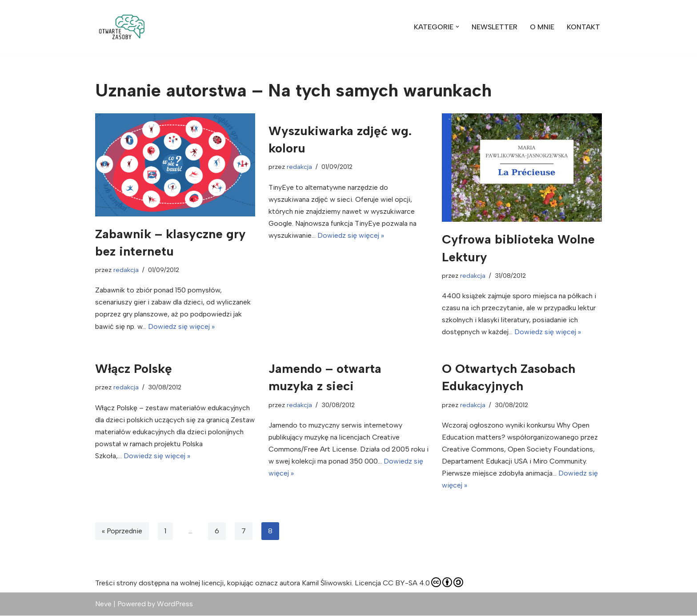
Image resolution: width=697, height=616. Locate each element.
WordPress (175, 605)
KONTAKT (583, 27)
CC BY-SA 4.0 (423, 583)
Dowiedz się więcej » (182, 326)
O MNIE (542, 27)
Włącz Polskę (134, 369)
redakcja (126, 270)
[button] (122, 27)
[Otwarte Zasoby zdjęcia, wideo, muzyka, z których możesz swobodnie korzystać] (122, 27)
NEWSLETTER (495, 27)
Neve (103, 605)
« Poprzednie (122, 532)
